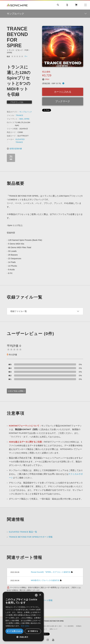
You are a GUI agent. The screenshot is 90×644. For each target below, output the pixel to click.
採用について (54, 629)
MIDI (21, 119)
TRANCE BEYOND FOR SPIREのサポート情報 (31, 537)
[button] (23, 637)
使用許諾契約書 (14, 149)
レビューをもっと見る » (16, 391)
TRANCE (19, 115)
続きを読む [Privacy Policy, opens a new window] (25, 626)
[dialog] (23, 617)
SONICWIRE (17, 5)
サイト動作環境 (69, 626)
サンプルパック (26, 112)
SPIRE (27, 119)
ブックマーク (63, 101)
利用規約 (79, 626)
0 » (26, 56)
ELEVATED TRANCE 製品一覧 (23, 532)
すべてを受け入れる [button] (14, 631)
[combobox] (36, 595)
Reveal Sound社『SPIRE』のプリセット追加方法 (51, 572)
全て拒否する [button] (33, 631)
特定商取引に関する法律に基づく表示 (50, 626)
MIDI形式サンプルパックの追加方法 (45, 580)
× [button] (40, 595)
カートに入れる (63, 92)
